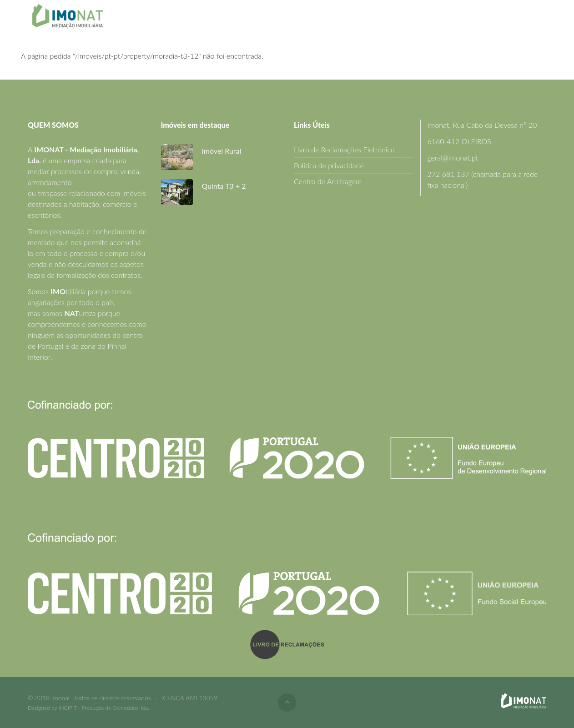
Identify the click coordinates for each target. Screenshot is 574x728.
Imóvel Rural (222, 151)
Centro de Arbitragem (328, 181)
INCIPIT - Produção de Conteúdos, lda (103, 708)
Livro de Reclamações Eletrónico (344, 149)
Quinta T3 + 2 (224, 186)
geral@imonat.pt (453, 158)
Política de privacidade (329, 165)
